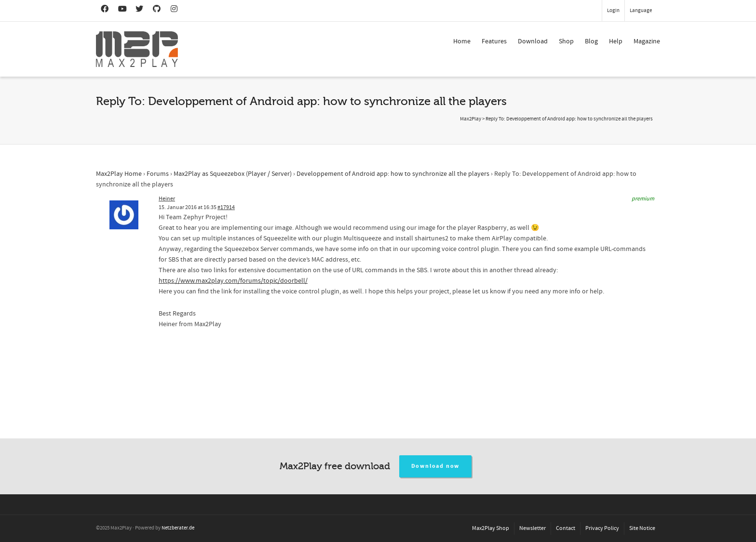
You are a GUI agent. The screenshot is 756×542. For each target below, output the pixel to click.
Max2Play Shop (491, 528)
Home (462, 41)
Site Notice (642, 528)
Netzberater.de (178, 528)
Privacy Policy (602, 528)
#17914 (226, 207)
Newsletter (533, 528)
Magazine (647, 41)
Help (616, 41)
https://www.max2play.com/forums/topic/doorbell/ (233, 281)
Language (641, 11)
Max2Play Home (119, 174)
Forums (158, 174)
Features (494, 41)
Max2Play (471, 119)
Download (533, 41)
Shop (566, 41)
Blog (591, 41)
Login (613, 11)
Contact (566, 528)
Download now (436, 466)
